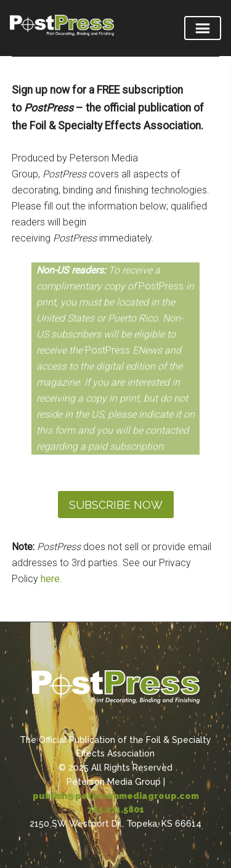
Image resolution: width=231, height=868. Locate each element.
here (50, 579)
